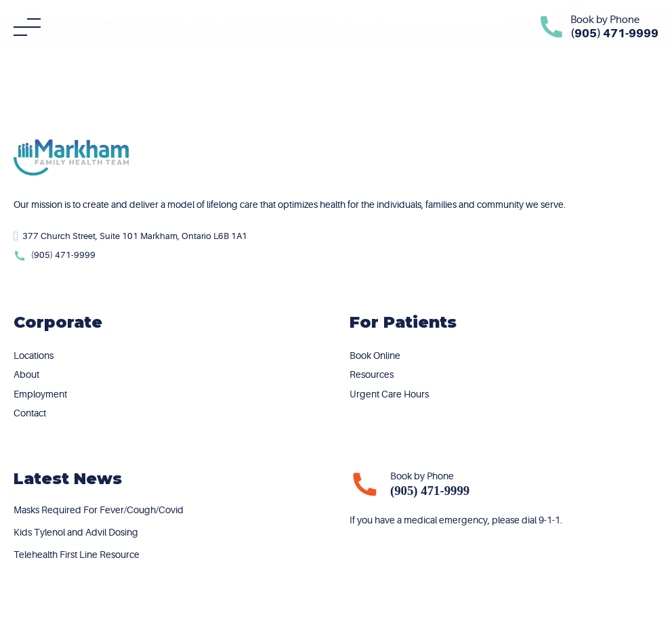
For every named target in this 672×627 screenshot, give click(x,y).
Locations (34, 355)
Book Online (375, 355)
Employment (40, 394)
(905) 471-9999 (430, 491)
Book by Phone (605, 20)
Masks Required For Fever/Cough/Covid (99, 510)
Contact (30, 413)
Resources (372, 374)
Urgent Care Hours (389, 394)
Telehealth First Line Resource (77, 555)
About (26, 374)
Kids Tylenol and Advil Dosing (76, 532)
